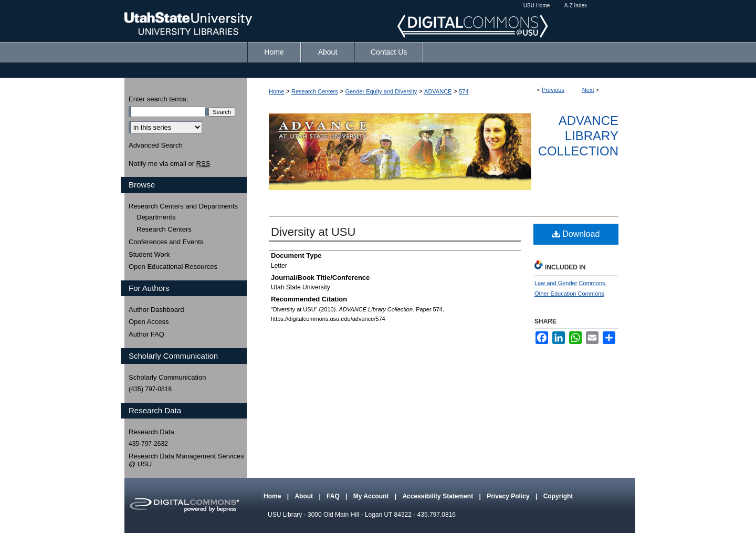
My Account (372, 496)
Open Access (149, 322)
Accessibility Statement (438, 496)
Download (576, 234)
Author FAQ (146, 334)
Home (276, 91)
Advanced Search (156, 145)
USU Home (537, 6)
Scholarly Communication (167, 377)
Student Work (149, 254)
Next (588, 90)
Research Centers (315, 91)
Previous (553, 90)
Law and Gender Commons (570, 283)
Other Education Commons (569, 294)
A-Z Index (576, 6)
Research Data (151, 432)
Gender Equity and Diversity (381, 91)
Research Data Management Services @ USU (186, 460)
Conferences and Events (166, 242)
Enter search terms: (158, 99)
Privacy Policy (509, 496)
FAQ (334, 496)
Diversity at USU (313, 232)
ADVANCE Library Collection (578, 136)
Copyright (558, 496)
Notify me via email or (169, 164)
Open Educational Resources (173, 266)
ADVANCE (438, 91)
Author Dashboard (156, 310)
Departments (156, 217)
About (304, 496)
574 (464, 91)
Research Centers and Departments (183, 206)
